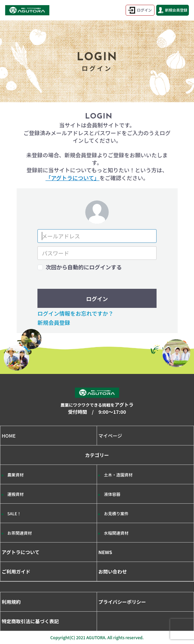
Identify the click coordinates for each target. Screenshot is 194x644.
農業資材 (16, 475)
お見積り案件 (116, 513)
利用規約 (11, 602)
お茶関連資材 (20, 533)
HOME (9, 436)
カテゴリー (97, 497)
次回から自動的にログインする (84, 267)
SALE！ (14, 513)
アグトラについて (21, 552)
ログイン (140, 10)
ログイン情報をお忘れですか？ (76, 313)
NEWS (105, 552)
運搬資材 (16, 494)
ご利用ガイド (16, 571)
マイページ (110, 436)
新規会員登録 (173, 10)
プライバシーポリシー (122, 602)
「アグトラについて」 (73, 178)
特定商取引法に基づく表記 (30, 621)
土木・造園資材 (118, 475)
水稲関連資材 (116, 533)
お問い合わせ (113, 571)
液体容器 (112, 494)
